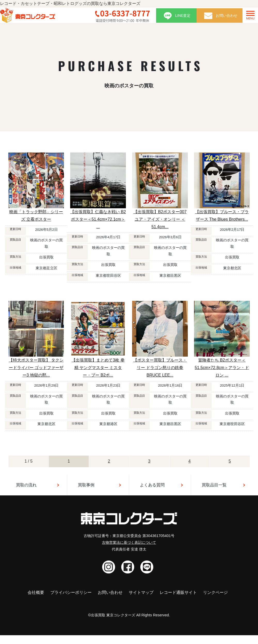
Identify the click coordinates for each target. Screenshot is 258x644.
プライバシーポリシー (71, 592)
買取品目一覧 (214, 485)
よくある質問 (152, 485)
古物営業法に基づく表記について (129, 542)
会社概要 (36, 592)
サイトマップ (141, 592)
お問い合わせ (110, 592)
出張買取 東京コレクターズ (113, 615)
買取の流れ (26, 485)
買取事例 (86, 485)
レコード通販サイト (178, 592)
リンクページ (215, 592)
